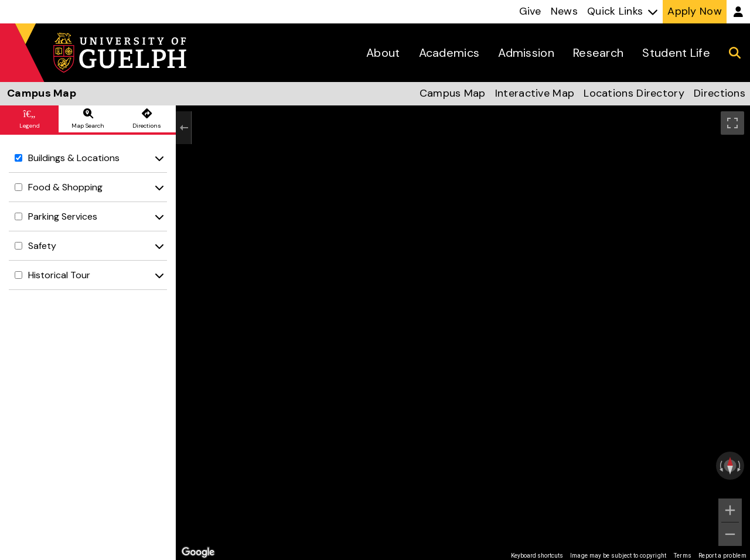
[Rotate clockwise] (740, 466)
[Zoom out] (730, 534)
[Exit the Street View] (183, 128)
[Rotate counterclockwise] (720, 466)
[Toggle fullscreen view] (732, 123)
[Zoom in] (730, 510)
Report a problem (722, 556)
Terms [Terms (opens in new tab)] (683, 556)
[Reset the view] (730, 466)
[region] (463, 333)
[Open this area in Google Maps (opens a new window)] (198, 552)
